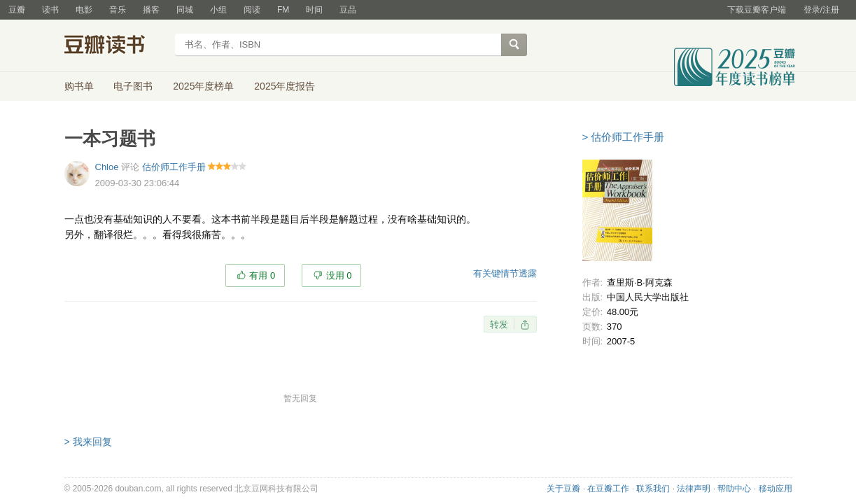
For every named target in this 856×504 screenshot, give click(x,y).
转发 (499, 324)
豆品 (348, 10)
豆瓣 (17, 10)
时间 (314, 10)
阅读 (252, 10)
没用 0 (339, 275)
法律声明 (694, 489)
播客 (151, 10)
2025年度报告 (285, 86)
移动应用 (776, 489)
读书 (50, 10)
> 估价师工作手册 (624, 137)
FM (283, 10)
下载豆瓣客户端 (757, 10)
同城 (185, 10)
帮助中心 (734, 489)
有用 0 (262, 275)
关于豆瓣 (563, 489)
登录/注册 (821, 10)
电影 (84, 10)
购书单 (79, 86)
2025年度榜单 (203, 86)
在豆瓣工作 (608, 489)
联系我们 (653, 489)
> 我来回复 (88, 442)
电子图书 (133, 86)
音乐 (118, 10)
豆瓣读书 (115, 46)
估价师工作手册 (174, 167)
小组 (218, 10)
